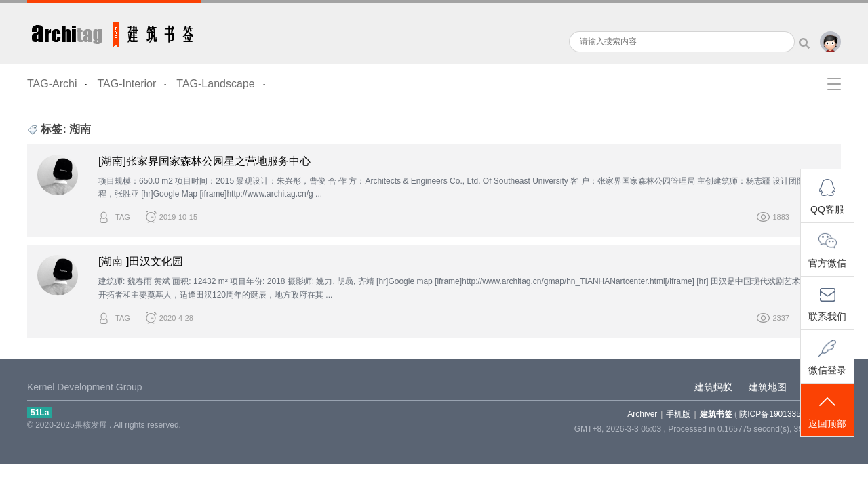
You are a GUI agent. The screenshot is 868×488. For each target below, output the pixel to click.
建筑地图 (768, 387)
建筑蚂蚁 (713, 387)
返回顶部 (827, 411)
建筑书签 (114, 32)
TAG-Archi (52, 84)
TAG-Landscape (215, 84)
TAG (123, 217)
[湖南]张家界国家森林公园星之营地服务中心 (204, 161)
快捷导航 (834, 84)
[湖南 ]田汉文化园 (141, 261)
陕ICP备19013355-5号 (780, 414)
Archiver (642, 414)
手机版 (678, 414)
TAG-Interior (126, 84)
